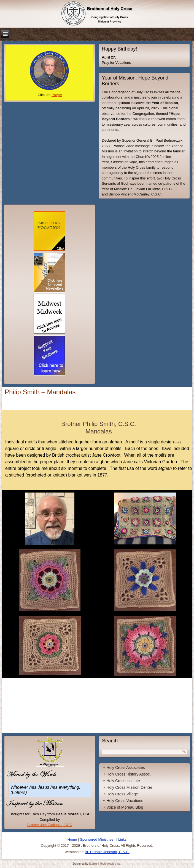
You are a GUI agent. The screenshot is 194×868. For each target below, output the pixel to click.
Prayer (57, 95)
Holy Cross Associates (126, 768)
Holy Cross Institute (123, 781)
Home (72, 839)
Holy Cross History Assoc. (129, 774)
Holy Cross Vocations (125, 801)
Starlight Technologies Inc (105, 864)
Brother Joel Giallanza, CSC (50, 825)
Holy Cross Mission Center (129, 787)
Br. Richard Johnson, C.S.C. (107, 852)
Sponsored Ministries (97, 839)
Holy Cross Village (122, 794)
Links (122, 839)
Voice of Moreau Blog (125, 807)
